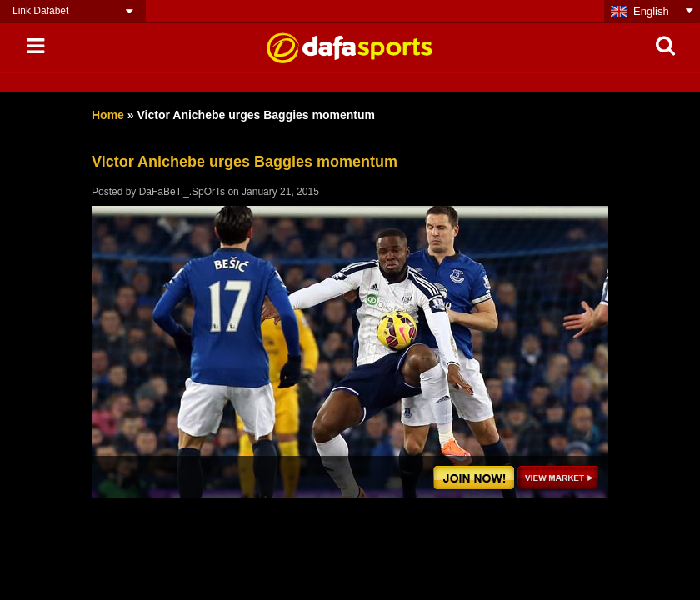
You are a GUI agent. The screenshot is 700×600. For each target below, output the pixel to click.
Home (108, 115)
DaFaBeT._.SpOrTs (182, 192)
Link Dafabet (40, 11)
